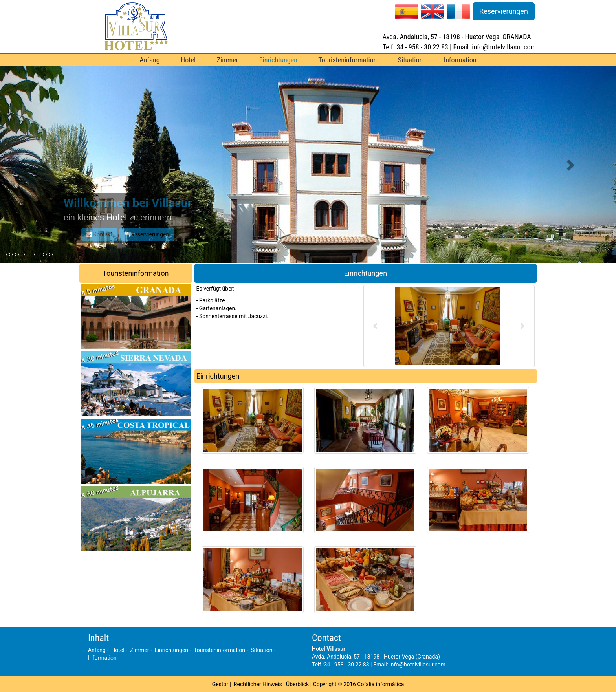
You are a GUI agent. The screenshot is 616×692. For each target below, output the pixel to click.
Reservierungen (504, 11)
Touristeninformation (347, 60)
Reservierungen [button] (147, 234)
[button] (46, 165)
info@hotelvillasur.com (417, 665)
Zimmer (228, 60)
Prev (376, 326)
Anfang (150, 60)
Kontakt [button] (99, 234)
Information (460, 60)
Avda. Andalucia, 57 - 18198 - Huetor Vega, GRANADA (457, 37)
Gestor (220, 684)
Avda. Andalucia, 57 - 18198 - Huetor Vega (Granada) (376, 657)
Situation (410, 60)
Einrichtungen (278, 60)
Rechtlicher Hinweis (258, 684)
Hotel (188, 60)
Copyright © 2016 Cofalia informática (359, 684)
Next (522, 326)
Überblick (297, 684)
